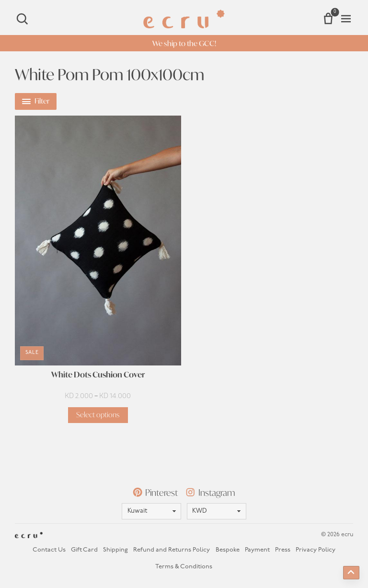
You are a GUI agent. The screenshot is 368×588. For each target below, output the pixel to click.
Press (283, 550)
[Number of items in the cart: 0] (328, 19)
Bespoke (228, 550)
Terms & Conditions (184, 567)
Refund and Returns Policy (172, 550)
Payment (257, 550)
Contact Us (49, 550)
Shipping (115, 550)
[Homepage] (184, 19)
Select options (98, 415)
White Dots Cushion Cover (98, 375)
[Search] (22, 19)
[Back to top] (351, 573)
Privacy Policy (316, 550)
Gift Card (84, 550)
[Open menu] (346, 19)
